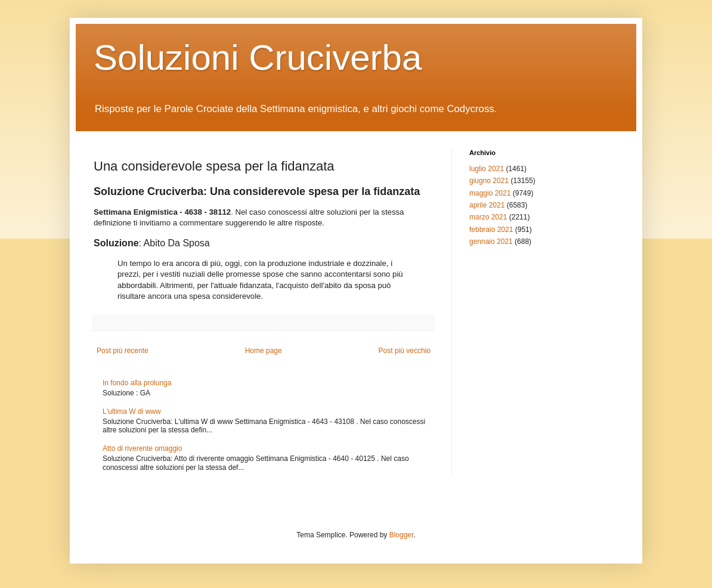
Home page (264, 351)
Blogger (402, 535)
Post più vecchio (405, 351)
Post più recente (123, 351)
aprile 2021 (487, 205)
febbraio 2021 (491, 230)
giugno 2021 (489, 181)
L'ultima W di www (132, 411)
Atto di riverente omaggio (142, 448)
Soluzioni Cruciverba (258, 58)
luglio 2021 (487, 169)
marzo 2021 (488, 217)
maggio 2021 (490, 193)
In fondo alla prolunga (137, 383)
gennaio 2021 (491, 242)
